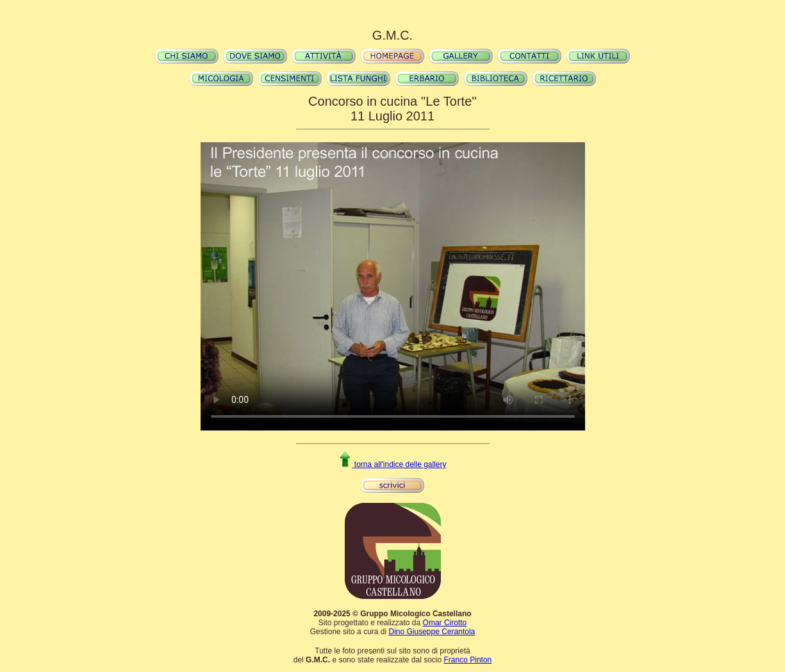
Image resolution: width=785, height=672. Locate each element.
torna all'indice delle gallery (392, 464)
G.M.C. (392, 35)
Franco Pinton (468, 660)
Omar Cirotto (445, 623)
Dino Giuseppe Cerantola (432, 632)
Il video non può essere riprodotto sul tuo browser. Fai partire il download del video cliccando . (393, 286)
